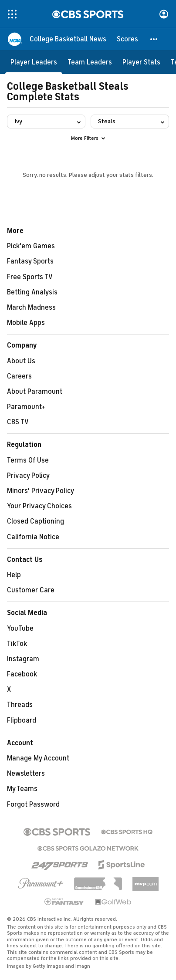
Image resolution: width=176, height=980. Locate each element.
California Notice (33, 537)
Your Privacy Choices (39, 506)
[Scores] (127, 39)
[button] (154, 39)
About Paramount (35, 392)
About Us (21, 361)
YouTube (20, 629)
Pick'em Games (31, 246)
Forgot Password (33, 804)
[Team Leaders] (90, 62)
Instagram (23, 659)
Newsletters (26, 774)
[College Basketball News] (68, 39)
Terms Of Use (28, 460)
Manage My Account (38, 758)
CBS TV (18, 422)
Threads (20, 705)
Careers (19, 376)
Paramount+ (26, 407)
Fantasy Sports (30, 261)
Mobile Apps (26, 323)
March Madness (31, 308)
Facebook (22, 674)
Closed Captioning (36, 521)
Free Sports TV (30, 277)
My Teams (22, 789)
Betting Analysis (32, 292)
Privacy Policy (28, 476)
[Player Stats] (141, 62)
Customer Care (31, 590)
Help (14, 575)
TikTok (17, 644)
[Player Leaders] (34, 62)
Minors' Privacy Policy (41, 491)
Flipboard (22, 720)
